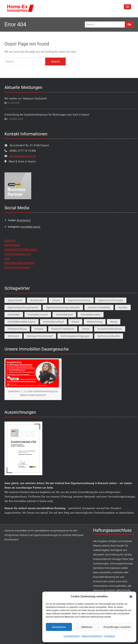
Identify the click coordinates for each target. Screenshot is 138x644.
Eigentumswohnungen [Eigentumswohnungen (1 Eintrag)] (111, 300)
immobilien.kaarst (30, 227)
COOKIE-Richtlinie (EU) (18, 254)
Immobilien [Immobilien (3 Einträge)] (14, 315)
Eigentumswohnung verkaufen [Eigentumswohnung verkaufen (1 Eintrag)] (63, 307)
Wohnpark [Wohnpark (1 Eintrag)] (13, 336)
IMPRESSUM (12, 245)
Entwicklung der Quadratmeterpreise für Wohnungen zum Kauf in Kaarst (47, 115)
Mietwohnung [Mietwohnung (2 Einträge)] (95, 322)
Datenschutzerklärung (92, 636)
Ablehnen (87, 627)
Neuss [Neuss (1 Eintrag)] (114, 322)
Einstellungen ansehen (117, 627)
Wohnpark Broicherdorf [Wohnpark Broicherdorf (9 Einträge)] (40, 336)
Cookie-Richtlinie (71, 636)
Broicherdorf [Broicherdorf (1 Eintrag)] (37, 300)
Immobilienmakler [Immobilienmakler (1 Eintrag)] (91, 315)
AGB (7, 259)
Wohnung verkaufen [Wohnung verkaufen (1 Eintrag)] (109, 336)
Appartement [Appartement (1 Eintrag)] (15, 300)
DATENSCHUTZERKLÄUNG (21, 250)
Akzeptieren (59, 627)
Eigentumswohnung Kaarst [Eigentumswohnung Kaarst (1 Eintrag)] (23, 307)
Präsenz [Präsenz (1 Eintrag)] (39, 329)
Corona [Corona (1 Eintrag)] (56, 300)
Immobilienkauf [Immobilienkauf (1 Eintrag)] (64, 315)
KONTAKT (10, 241)
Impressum (110, 636)
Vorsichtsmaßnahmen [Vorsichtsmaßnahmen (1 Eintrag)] (110, 329)
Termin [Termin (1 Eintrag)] (86, 329)
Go (129, 24)
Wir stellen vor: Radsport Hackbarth (26, 99)
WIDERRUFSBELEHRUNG (19, 263)
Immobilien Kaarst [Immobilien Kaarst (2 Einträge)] (38, 315)
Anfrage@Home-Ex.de (22, 156)
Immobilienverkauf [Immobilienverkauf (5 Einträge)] (53, 322)
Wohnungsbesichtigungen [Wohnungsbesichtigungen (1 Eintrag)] (75, 336)
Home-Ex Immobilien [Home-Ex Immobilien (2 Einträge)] (99, 307)
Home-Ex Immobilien (17, 268)
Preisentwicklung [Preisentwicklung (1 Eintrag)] (17, 329)
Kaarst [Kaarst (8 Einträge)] (75, 322)
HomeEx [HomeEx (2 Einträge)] (123, 307)
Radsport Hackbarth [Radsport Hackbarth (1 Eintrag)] (63, 329)
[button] (131, 597)
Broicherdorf (24, 220)
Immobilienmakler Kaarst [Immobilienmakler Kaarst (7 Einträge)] (22, 322)
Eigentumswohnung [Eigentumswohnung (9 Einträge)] (79, 300)
